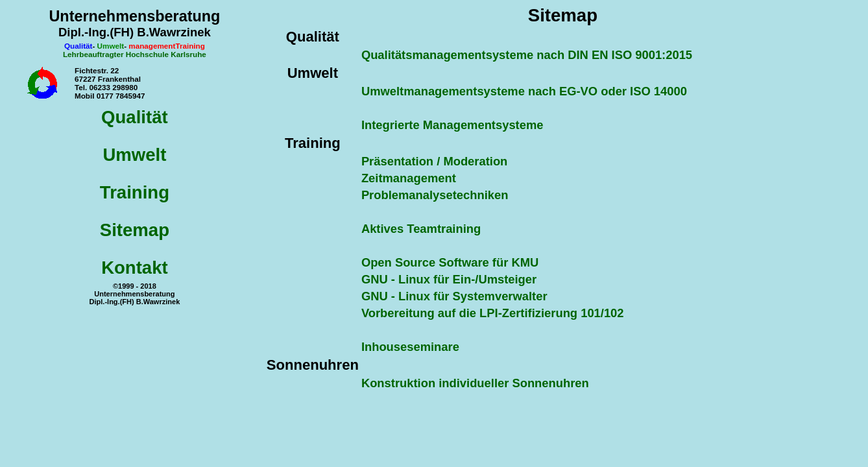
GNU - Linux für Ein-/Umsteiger (449, 279)
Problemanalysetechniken (435, 195)
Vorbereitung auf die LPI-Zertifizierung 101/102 (493, 313)
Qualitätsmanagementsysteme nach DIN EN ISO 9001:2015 (527, 55)
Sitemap (135, 230)
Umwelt (134, 155)
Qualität (135, 117)
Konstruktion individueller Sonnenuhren (475, 383)
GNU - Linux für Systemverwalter (454, 296)
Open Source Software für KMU (450, 262)
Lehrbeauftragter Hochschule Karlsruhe (135, 54)
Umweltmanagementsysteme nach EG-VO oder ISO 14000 (524, 91)
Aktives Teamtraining (421, 229)
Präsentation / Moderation (434, 161)
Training (135, 192)
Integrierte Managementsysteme (452, 125)
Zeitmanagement (409, 178)
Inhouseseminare (410, 347)
